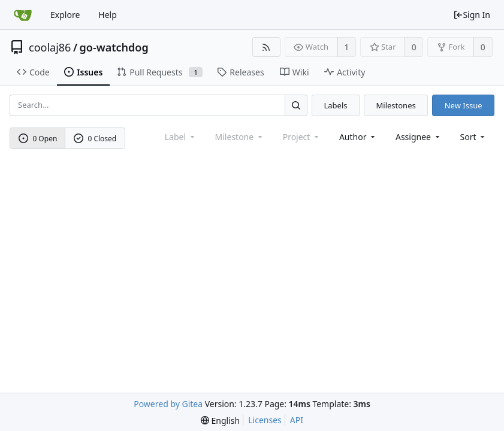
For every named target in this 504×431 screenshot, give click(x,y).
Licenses (265, 420)
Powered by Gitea (168, 404)
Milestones (396, 105)
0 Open (38, 139)
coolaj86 (50, 47)
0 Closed (95, 139)
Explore (65, 15)
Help (108, 15)
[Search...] (296, 105)
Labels (335, 105)
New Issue (464, 105)
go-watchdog (114, 47)
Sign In (472, 15)
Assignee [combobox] (419, 137)
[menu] (474, 137)
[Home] (23, 15)
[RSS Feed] (266, 47)
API (297, 420)
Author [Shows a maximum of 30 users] (358, 137)
